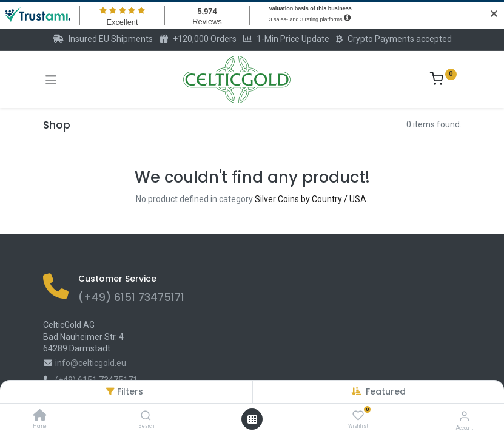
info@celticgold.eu (91, 363)
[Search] (146, 416)
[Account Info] (464, 416)
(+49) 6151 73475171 (131, 297)
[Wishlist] (358, 416)
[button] (386, 391)
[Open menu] (252, 419)
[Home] (40, 416)
